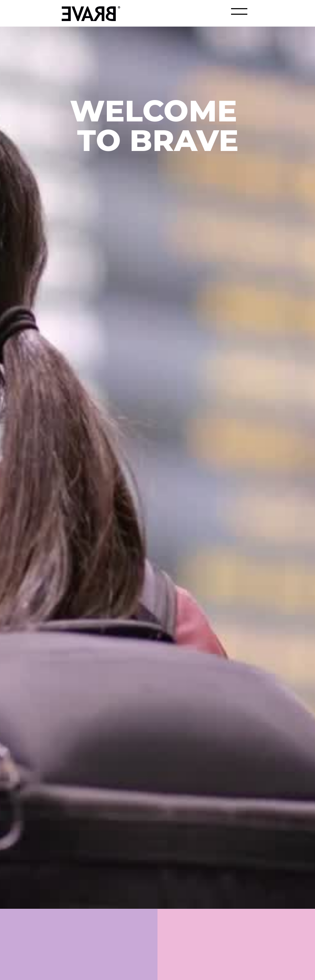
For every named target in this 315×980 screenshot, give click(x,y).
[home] (89, 12)
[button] (239, 11)
